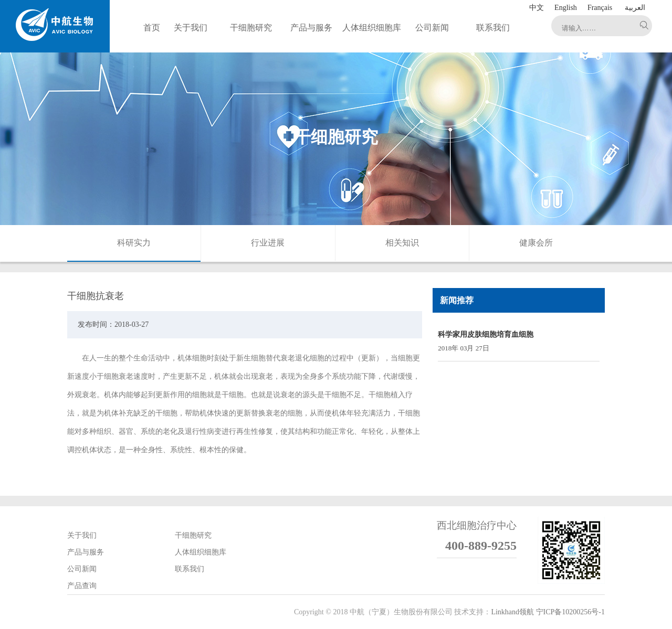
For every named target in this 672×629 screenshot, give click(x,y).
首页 (152, 28)
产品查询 (82, 586)
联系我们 (190, 569)
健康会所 (536, 243)
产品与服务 (86, 552)
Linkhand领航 (512, 612)
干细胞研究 (193, 535)
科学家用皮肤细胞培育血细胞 (486, 334)
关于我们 (82, 535)
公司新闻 (82, 569)
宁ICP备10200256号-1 (570, 612)
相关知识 (402, 243)
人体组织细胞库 (201, 552)
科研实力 (134, 243)
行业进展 (268, 243)
